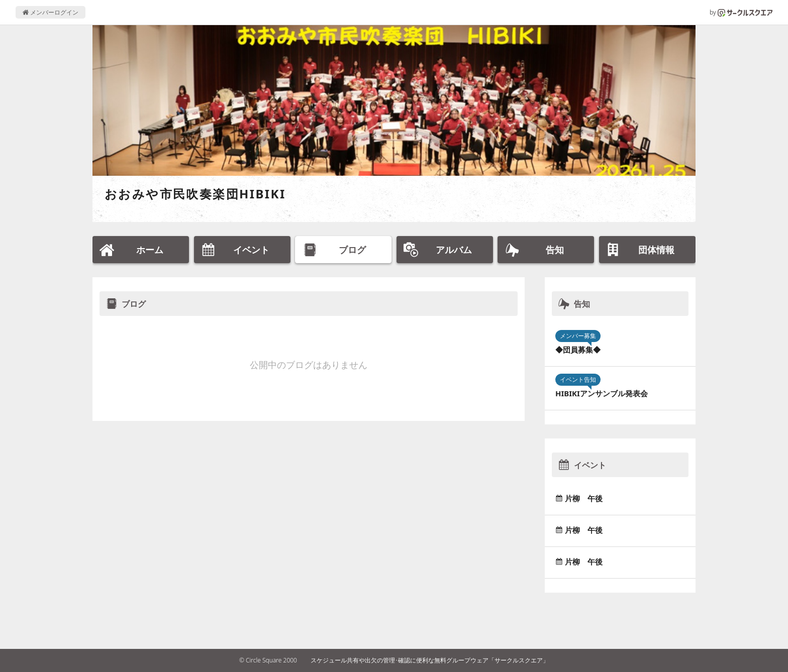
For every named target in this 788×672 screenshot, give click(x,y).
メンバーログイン (51, 12)
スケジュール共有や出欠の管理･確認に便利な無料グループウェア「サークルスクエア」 (430, 660)
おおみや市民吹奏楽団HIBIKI (195, 194)
